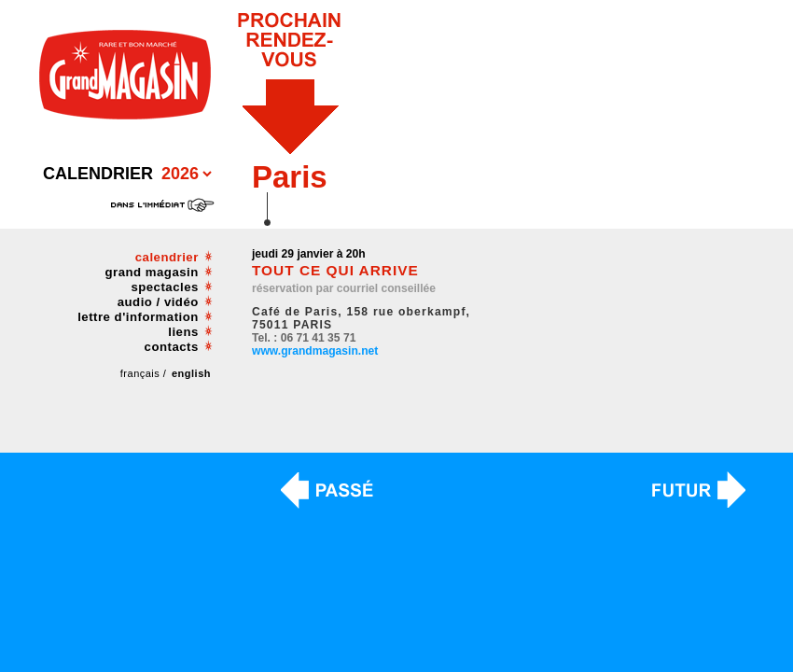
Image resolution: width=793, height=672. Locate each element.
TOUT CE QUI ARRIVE (335, 270)
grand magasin (152, 272)
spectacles (164, 287)
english (191, 373)
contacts (172, 347)
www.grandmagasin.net (315, 351)
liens (183, 332)
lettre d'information (138, 317)
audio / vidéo (158, 302)
